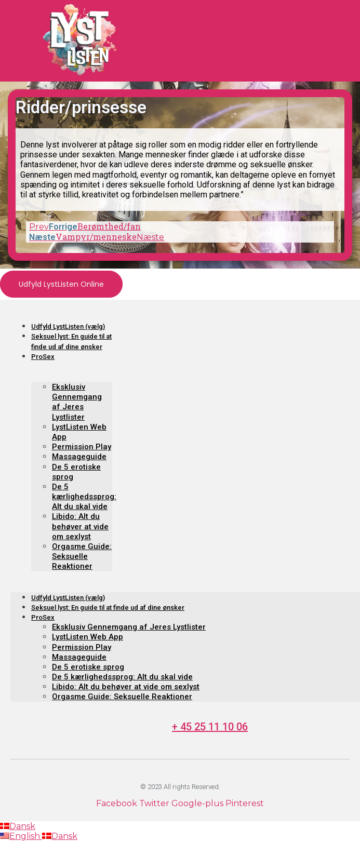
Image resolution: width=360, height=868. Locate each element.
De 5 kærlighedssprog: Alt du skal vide (84, 497)
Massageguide (79, 457)
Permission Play (82, 447)
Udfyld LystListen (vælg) (68, 326)
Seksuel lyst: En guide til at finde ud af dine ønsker (108, 607)
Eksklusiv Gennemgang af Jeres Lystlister (77, 402)
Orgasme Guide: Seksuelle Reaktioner (82, 556)
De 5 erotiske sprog (88, 667)
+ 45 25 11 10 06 (210, 727)
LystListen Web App (88, 637)
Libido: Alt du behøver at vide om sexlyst (80, 526)
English (21, 836)
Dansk (18, 826)
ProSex (43, 357)
